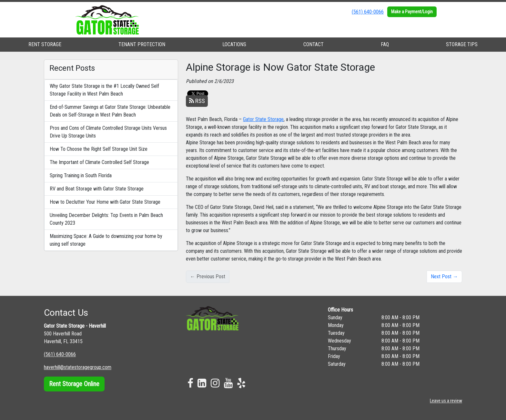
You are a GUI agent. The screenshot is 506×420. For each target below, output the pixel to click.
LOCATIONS (234, 44)
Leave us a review (446, 401)
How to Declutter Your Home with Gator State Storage (105, 202)
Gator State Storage (263, 119)
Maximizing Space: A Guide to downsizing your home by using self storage (106, 240)
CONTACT (314, 44)
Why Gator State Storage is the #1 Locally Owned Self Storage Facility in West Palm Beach (104, 90)
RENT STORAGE (45, 44)
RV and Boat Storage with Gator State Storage (97, 189)
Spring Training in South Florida (81, 175)
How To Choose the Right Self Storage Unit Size (99, 149)
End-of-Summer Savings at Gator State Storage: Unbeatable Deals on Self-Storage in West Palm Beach (110, 111)
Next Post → (444, 277)
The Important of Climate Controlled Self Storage (99, 162)
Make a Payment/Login (412, 12)
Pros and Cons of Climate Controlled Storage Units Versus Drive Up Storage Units (108, 132)
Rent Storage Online (74, 384)
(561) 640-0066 (368, 12)
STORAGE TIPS (462, 44)
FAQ (385, 44)
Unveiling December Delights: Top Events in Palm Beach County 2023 (106, 219)
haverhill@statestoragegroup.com (78, 367)
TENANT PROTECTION (142, 44)
